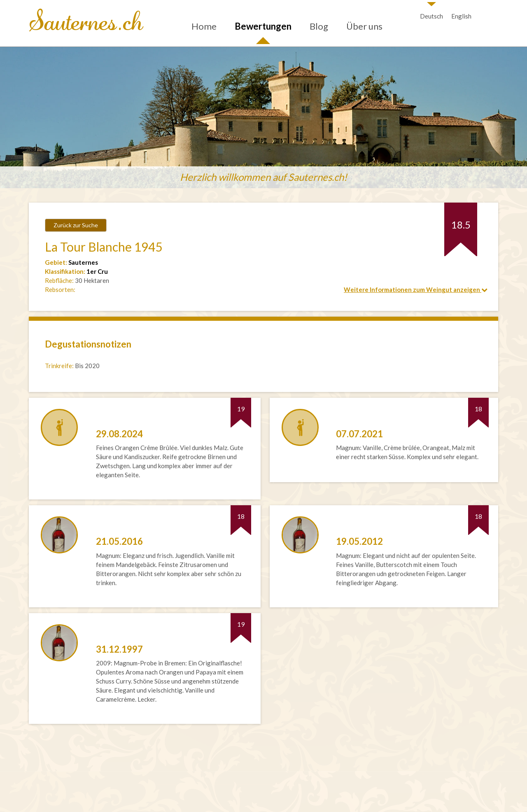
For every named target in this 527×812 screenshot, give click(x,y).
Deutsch (431, 16)
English (461, 16)
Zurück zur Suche (76, 225)
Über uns (364, 26)
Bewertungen (263, 26)
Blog (319, 26)
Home (204, 26)
